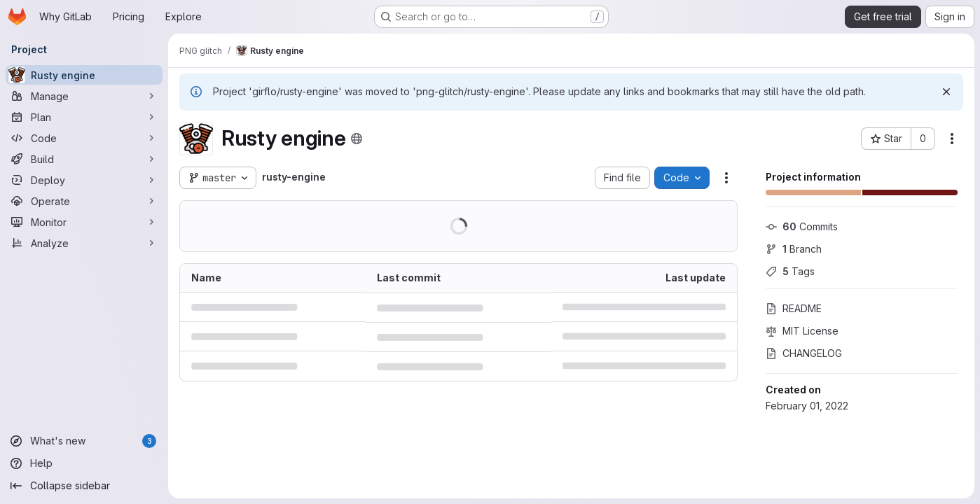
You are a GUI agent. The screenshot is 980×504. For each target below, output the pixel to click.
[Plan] (84, 117)
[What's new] (84, 441)
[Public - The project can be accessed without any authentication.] (357, 139)
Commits (802, 226)
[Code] (84, 138)
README (794, 308)
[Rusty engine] (84, 75)
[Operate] (84, 201)
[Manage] (84, 96)
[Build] (84, 159)
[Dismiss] (946, 92)
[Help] (84, 463)
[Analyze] (84, 243)
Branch (794, 249)
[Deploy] (84, 180)
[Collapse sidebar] (84, 486)
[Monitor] (84, 222)
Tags (790, 271)
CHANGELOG (804, 353)
